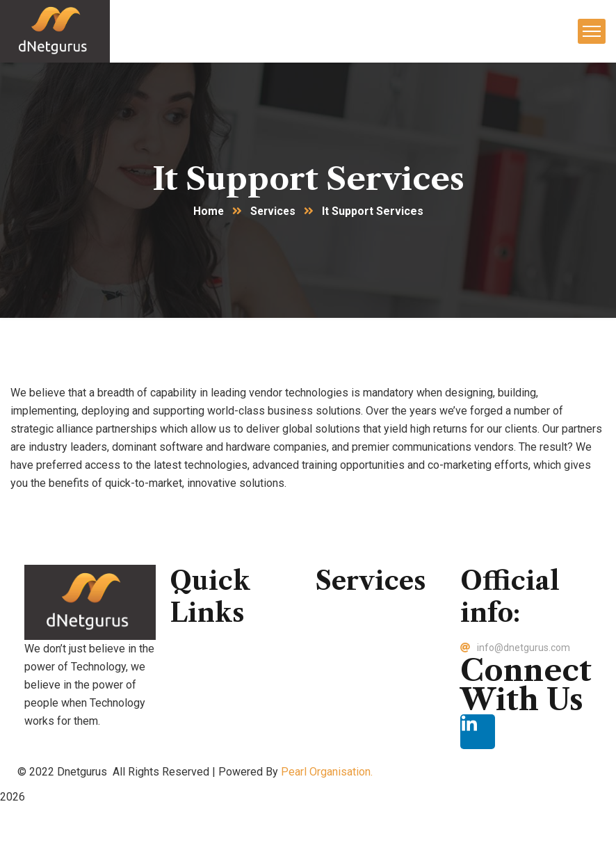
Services (273, 212)
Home (208, 212)
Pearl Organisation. (327, 772)
